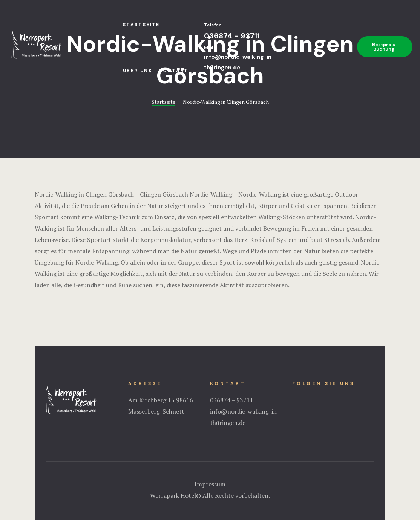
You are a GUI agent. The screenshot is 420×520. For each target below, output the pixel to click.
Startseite (163, 102)
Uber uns (137, 71)
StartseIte (141, 25)
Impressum (210, 484)
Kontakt (174, 71)
